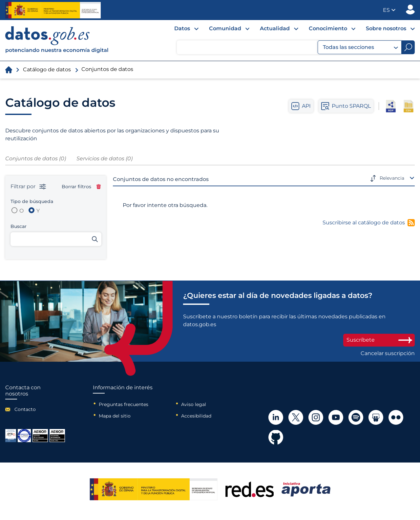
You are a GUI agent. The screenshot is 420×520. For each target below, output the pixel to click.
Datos (182, 28)
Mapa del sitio (115, 416)
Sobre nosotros (386, 28)
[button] (389, 10)
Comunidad (225, 28)
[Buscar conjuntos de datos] (56, 239)
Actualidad (275, 28)
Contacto (25, 409)
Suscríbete (379, 340)
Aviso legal (194, 404)
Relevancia (392, 178)
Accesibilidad (196, 416)
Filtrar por (28, 187)
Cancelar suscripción (388, 353)
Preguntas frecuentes (124, 404)
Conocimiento (328, 28)
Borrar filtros (81, 187)
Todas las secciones (360, 47)
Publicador (410, 10)
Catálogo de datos (47, 69)
